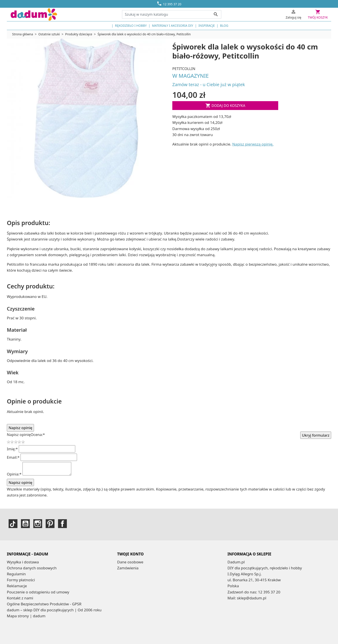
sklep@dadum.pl (252, 598)
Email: (13, 457)
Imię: (12, 449)
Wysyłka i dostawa (23, 562)
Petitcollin (184, 69)
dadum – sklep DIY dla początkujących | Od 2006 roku (54, 610)
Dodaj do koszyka (225, 106)
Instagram (38, 524)
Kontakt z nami (20, 598)
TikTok (13, 524)
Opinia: (14, 474)
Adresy (123, 574)
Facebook (62, 524)
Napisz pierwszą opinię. (253, 144)
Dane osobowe (130, 562)
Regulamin (16, 574)
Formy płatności (21, 580)
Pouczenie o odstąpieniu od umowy (38, 592)
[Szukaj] (172, 14)
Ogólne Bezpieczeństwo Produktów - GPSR (44, 604)
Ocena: (38, 435)
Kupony (124, 580)
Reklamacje (17, 586)
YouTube (25, 524)
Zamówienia (128, 568)
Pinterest (50, 524)
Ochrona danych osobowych (32, 568)
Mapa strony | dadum (26, 616)
